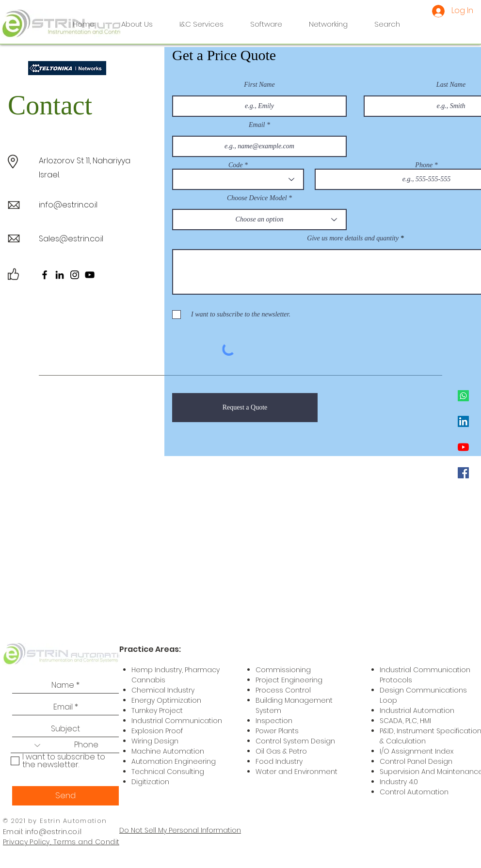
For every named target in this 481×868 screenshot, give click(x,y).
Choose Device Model (257, 198)
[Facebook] (463, 473)
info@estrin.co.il (68, 205)
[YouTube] (463, 447)
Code (236, 165)
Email (257, 125)
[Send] (65, 796)
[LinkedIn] (463, 421)
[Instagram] (75, 275)
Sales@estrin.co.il (71, 239)
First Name (259, 85)
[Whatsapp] (463, 396)
